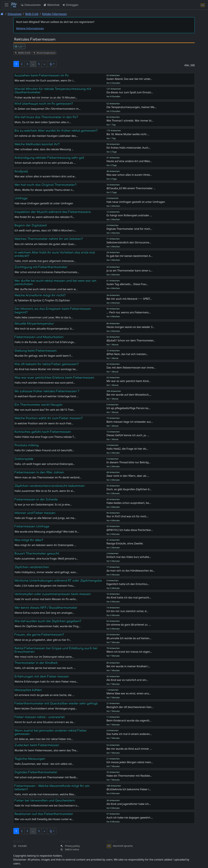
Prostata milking (27, 445)
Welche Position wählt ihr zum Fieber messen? (49, 418)
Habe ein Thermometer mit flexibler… (129, 776)
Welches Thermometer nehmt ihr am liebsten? (49, 239)
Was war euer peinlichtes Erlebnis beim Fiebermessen (54, 378)
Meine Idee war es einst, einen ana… (129, 693)
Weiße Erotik (32, 14)
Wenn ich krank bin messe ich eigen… (129, 652)
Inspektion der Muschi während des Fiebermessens (53, 212)
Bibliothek (52, 5)
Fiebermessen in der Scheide (36, 499)
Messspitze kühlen (28, 690)
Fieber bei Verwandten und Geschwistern (45, 800)
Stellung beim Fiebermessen (36, 351)
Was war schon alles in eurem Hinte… (129, 175)
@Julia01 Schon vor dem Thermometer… (131, 340)
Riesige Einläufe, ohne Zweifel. (125, 543)
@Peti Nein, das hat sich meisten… (127, 354)
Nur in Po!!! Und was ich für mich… (127, 516)
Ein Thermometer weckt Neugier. (39, 405)
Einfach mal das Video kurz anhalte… (129, 557)
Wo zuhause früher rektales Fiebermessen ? (47, 391)
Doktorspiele (24, 459)
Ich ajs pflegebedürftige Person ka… (128, 408)
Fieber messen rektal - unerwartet (40, 717)
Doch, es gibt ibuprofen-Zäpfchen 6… (129, 489)
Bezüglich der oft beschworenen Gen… (130, 707)
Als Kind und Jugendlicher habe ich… (129, 804)
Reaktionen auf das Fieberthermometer (44, 814)
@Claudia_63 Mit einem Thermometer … (131, 188)
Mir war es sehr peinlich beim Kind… (128, 381)
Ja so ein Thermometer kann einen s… (129, 271)
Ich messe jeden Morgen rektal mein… (130, 762)
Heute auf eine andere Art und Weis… (129, 161)
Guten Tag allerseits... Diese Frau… (127, 284)
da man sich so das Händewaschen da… (131, 571)
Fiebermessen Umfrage (32, 526)
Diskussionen (31, 5)
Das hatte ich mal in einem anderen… (129, 734)
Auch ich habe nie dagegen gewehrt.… (130, 818)
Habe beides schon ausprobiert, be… (129, 503)
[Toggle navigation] (6, 5)
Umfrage (21, 198)
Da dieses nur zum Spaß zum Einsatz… (130, 92)
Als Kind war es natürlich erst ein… (127, 680)
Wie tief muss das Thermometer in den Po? (46, 117)
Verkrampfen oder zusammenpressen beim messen (53, 594)
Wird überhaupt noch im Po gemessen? (44, 104)
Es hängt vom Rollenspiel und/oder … (129, 215)
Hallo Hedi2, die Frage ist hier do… (127, 449)
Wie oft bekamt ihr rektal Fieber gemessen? (47, 364)
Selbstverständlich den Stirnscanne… (129, 242)
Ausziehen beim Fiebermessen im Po (42, 75)
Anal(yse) (21, 171)
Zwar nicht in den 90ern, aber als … (128, 476)
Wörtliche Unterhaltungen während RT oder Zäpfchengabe (58, 581)
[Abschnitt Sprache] (203, 5)
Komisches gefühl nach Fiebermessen (43, 432)
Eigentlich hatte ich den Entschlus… (128, 584)
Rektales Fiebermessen (54, 14)
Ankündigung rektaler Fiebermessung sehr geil (49, 158)
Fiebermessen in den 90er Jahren (39, 472)
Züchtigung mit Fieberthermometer (41, 267)
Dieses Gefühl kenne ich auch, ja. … (128, 435)
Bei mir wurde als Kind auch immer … (129, 749)
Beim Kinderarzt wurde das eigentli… (129, 720)
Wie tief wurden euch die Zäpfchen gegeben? (48, 621)
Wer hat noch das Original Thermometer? (45, 185)
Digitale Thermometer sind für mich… (129, 229)
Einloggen (70, 5)
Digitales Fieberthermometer (36, 772)
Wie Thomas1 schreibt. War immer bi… (130, 121)
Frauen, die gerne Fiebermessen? (39, 635)
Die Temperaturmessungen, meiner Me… (131, 107)
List (18, 46)
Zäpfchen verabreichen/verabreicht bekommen (50, 486)
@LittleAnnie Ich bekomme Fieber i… (129, 789)
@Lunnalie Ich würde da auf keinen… (129, 638)
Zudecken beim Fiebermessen (37, 745)
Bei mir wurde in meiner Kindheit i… (128, 666)
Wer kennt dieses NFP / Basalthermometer (46, 608)
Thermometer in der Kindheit (36, 663)
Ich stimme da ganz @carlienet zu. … (129, 625)
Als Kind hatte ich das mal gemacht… (129, 597)
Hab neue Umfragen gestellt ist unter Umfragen (136, 202)
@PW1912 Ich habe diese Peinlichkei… (130, 530)
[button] (52, 64)
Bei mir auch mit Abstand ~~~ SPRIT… (129, 299)
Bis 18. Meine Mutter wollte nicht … (128, 134)
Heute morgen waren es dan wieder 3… (130, 327)
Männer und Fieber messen (35, 513)
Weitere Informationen (30, 28)
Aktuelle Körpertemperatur (34, 324)
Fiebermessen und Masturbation (39, 337)
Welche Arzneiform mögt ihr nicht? (40, 295)
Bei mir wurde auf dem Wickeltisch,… (129, 395)
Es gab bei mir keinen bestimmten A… (129, 256)
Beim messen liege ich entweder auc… (130, 422)
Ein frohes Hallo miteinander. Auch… (128, 148)
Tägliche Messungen (30, 759)
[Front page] (2, 14)
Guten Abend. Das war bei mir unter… (129, 79)
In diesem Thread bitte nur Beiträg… (129, 462)
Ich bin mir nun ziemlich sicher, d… (127, 611)
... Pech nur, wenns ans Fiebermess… (129, 312)
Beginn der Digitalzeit (31, 225)
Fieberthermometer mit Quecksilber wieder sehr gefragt (56, 703)
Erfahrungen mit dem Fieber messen (42, 677)
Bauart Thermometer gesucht (37, 554)
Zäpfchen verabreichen (32, 567)
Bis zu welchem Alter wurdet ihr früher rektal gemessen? (56, 131)
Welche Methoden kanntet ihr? (37, 144)
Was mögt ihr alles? (29, 540)
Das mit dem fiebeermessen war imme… (131, 368)
